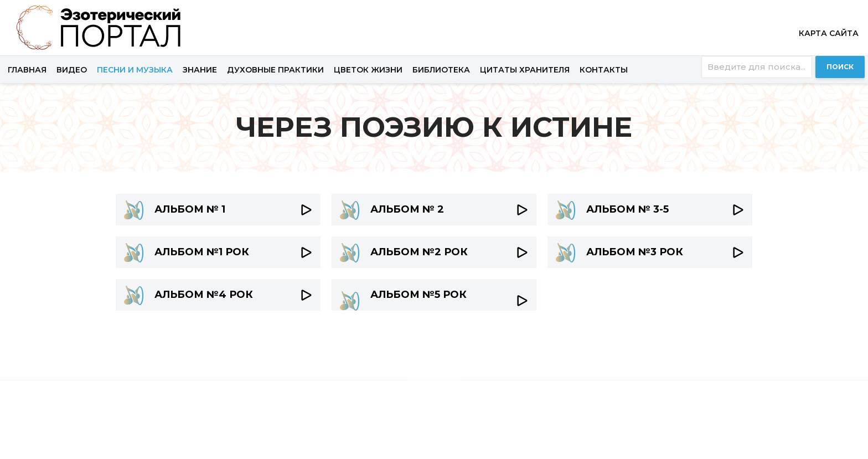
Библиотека (441, 70)
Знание (200, 70)
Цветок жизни (368, 70)
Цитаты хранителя (525, 70)
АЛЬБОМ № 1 (190, 209)
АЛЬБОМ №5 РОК (418, 295)
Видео (72, 70)
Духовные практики (275, 70)
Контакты (604, 70)
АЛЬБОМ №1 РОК (202, 252)
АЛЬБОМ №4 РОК (204, 295)
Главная (27, 70)
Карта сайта (829, 33)
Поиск (840, 67)
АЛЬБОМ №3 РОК (635, 252)
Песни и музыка (135, 70)
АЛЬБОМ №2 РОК (419, 252)
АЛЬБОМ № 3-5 (627, 209)
